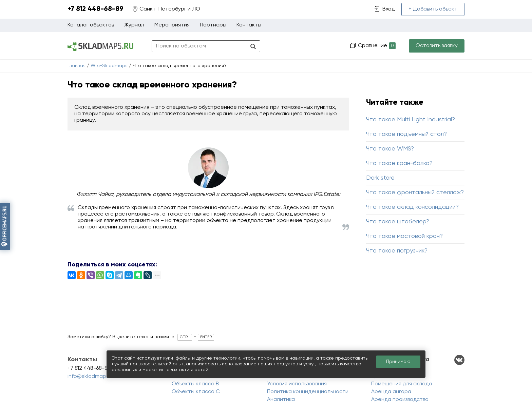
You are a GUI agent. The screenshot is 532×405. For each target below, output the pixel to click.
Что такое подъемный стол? (406, 134)
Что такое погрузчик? (397, 251)
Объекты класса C (196, 392)
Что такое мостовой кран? (404, 236)
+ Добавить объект (433, 9)
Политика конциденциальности (308, 392)
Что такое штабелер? (398, 222)
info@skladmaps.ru (91, 377)
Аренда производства (400, 400)
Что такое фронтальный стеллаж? (415, 193)
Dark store (380, 178)
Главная (77, 66)
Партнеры (213, 25)
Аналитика (281, 400)
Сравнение (376, 46)
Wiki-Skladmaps (109, 66)
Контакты (249, 25)
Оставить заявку (437, 46)
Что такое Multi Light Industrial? (411, 120)
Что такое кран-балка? (399, 163)
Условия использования (297, 384)
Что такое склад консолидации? (412, 207)
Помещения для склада (402, 384)
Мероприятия (172, 25)
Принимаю (398, 362)
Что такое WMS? (390, 149)
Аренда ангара (391, 392)
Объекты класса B (195, 384)
